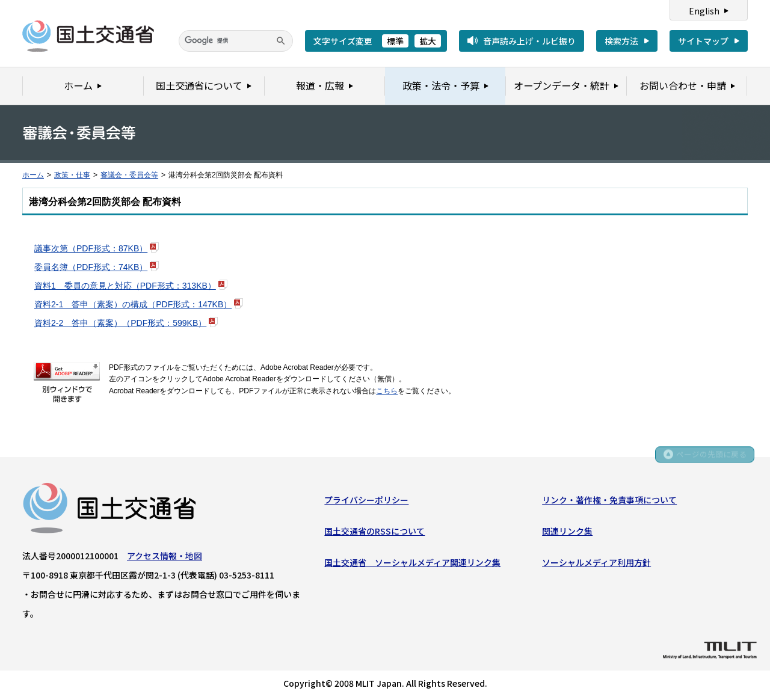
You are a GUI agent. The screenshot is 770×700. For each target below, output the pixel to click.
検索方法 (621, 41)
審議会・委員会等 (129, 175)
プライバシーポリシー (366, 501)
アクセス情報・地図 (165, 557)
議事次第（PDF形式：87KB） (91, 248)
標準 (395, 41)
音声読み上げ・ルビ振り (529, 41)
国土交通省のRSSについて (374, 532)
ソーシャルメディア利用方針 (596, 564)
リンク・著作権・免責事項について (609, 501)
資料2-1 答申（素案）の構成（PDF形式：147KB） (133, 304)
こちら (387, 391)
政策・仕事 (72, 175)
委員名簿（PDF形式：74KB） (91, 267)
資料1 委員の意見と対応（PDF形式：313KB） (125, 286)
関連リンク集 (567, 532)
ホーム (33, 175)
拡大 (428, 41)
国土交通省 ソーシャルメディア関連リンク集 (412, 564)
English (704, 11)
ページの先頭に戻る (711, 458)
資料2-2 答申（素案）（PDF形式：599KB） (120, 323)
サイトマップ (703, 41)
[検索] (236, 41)
